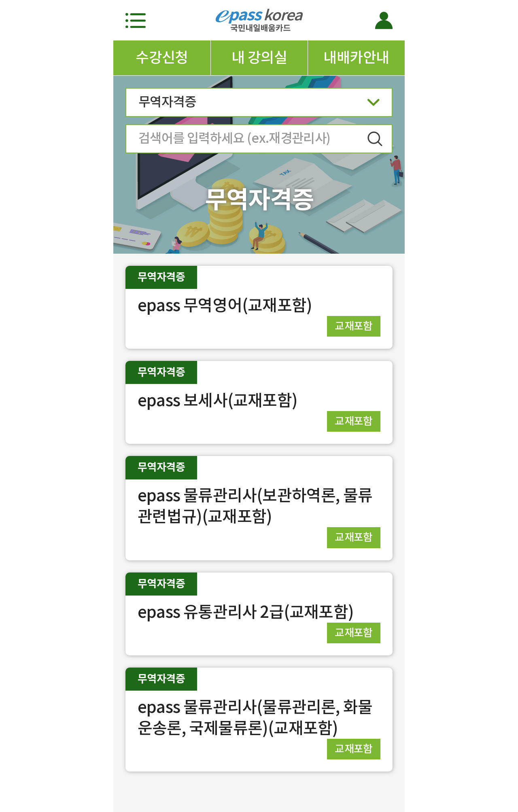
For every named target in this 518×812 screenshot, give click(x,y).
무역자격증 (259, 105)
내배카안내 (356, 57)
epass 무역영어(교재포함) (225, 305)
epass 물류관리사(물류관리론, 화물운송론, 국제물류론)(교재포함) (255, 718)
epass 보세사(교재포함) (218, 400)
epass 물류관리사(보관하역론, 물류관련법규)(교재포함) (255, 506)
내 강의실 (259, 57)
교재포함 (354, 326)
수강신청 (162, 57)
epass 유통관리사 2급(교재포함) (246, 612)
